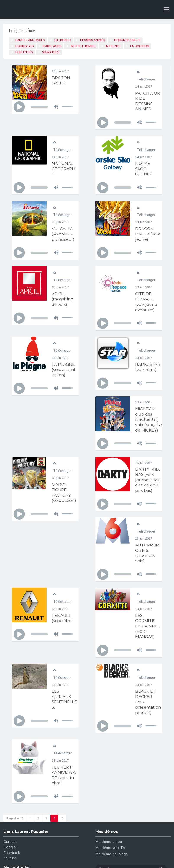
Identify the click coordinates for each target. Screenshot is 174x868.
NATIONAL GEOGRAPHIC (65, 168)
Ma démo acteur (109, 792)
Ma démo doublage (112, 804)
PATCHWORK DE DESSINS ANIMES (149, 101)
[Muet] (56, 107)
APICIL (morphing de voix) (63, 298)
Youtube (10, 808)
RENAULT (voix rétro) (63, 570)
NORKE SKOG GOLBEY (144, 168)
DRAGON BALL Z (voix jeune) (148, 233)
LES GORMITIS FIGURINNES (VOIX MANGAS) (148, 578)
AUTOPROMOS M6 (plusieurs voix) (149, 505)
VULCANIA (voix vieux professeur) (64, 233)
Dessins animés (93, 40)
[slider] (39, 107)
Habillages (52, 46)
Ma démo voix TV (110, 798)
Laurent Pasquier (39, 10)
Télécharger (146, 79)
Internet (113, 46)
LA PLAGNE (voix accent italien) (64, 368)
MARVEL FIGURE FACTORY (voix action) (148, 435)
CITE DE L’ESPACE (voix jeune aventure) (147, 300)
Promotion (140, 46)
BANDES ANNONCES (30, 40)
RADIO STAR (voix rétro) (147, 368)
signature (51, 52)
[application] (45, 107)
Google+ (11, 797)
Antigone (92, 859)
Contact (10, 792)
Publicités (24, 52)
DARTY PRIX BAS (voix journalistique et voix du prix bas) (64, 495)
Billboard (63, 40)
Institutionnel (83, 46)
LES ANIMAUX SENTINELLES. (64, 650)
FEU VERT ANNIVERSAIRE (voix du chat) (65, 725)
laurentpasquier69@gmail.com (29, 837)
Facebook (12, 803)
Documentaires (127, 40)
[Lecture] (19, 107)
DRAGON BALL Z (62, 80)
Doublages (25, 46)
